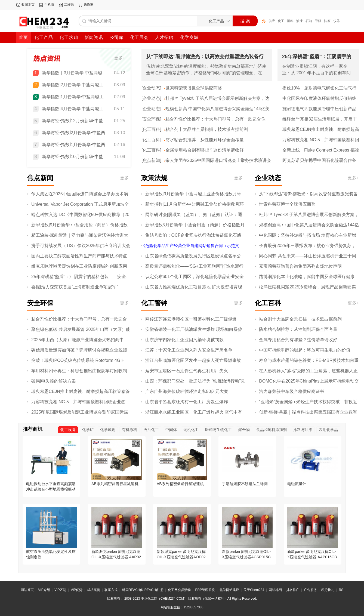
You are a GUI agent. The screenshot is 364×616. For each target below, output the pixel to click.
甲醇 (318, 21)
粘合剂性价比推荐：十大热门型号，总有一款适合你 (215, 119)
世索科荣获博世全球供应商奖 (194, 88)
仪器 (337, 21)
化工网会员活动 (179, 590)
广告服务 (310, 590)
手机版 (49, 5)
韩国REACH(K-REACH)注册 (143, 590)
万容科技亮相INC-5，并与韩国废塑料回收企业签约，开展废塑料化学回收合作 (321, 140)
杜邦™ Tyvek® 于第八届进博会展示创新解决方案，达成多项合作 (217, 99)
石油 (309, 21)
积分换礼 (328, 590)
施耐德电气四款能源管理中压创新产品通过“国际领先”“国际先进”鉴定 (319, 109)
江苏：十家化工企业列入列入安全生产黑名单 (189, 350)
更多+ (120, 58)
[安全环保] (151, 119)
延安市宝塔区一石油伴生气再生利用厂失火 (187, 371)
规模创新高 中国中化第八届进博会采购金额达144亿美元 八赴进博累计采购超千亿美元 (218, 109)
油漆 (300, 21)
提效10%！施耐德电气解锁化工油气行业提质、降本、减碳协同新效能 (319, 88)
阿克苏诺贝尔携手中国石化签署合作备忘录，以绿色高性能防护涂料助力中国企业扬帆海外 (319, 161)
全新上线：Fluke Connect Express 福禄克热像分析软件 (321, 150)
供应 (272, 21)
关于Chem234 (254, 590)
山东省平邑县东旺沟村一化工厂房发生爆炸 (187, 402)
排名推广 (293, 590)
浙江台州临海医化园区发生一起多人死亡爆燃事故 (193, 360)
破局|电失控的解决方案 (54, 381)
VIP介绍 (44, 590)
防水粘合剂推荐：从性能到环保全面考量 (205, 140)
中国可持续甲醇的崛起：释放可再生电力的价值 (305, 350)
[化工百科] (151, 129)
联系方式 (111, 590)
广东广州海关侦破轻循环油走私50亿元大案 (187, 391)
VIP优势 (77, 590)
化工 (281, 21)
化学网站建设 (229, 590)
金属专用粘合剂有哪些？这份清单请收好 (205, 150)
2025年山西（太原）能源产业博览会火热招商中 (78, 340)
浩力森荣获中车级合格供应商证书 (292, 391)
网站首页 (27, 590)
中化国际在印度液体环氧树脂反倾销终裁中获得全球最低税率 (319, 99)
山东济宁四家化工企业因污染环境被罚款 (184, 340)
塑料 (290, 21)
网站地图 (275, 590)
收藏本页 (28, 5)
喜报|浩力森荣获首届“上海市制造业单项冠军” (75, 287)
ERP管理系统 (205, 590)
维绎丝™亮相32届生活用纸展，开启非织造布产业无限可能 (320, 119)
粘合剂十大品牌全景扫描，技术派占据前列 (207, 129)
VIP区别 (60, 590)
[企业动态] (151, 88)
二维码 (69, 5)
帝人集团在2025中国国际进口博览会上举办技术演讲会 (218, 160)
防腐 (327, 21)
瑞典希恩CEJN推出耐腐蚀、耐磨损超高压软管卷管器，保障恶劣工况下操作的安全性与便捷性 (321, 130)
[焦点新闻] (151, 160)
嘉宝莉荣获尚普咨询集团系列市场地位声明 (300, 266)
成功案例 (94, 590)
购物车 (88, 5)
